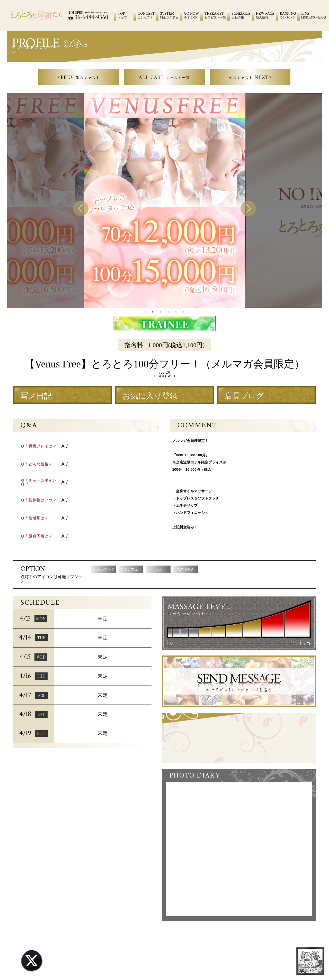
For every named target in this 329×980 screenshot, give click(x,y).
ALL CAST (165, 77)
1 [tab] (145, 312)
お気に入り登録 (150, 396)
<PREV (79, 77)
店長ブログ (244, 396)
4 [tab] (168, 312)
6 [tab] (184, 312)
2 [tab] (153, 312)
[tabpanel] (165, 201)
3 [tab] (161, 312)
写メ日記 (36, 396)
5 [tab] (176, 312)
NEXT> (250, 77)
